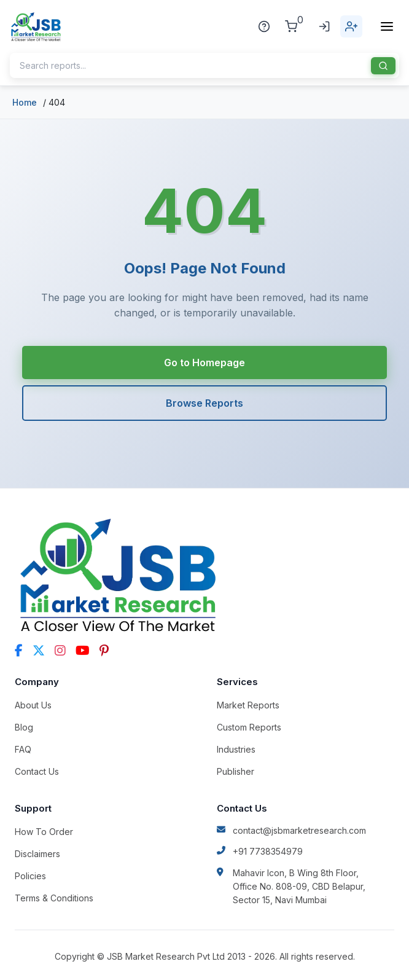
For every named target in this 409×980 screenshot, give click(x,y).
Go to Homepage (204, 363)
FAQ (23, 749)
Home (25, 102)
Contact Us (37, 771)
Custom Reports (249, 727)
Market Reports (248, 705)
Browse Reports (204, 403)
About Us (33, 705)
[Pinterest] (104, 651)
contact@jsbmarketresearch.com (291, 830)
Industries (236, 749)
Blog (24, 727)
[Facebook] (19, 651)
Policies (30, 876)
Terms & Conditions (54, 898)
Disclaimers (37, 854)
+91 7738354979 (260, 851)
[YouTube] (83, 651)
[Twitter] (39, 651)
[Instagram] (60, 651)
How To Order (44, 832)
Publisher (236, 771)
